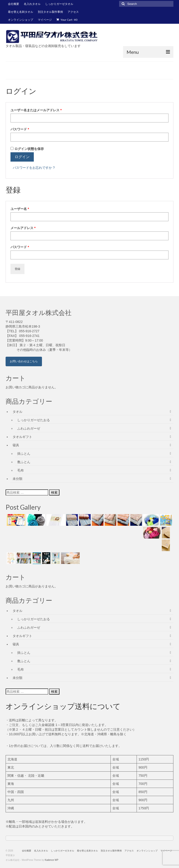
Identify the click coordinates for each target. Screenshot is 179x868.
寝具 (16, 445)
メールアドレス (24, 228)
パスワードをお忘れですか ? (34, 168)
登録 (17, 269)
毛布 (21, 470)
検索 (54, 492)
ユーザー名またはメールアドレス (38, 110)
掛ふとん (24, 454)
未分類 (17, 479)
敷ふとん (24, 462)
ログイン (22, 157)
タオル (17, 412)
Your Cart (67, 20)
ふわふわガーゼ (29, 428)
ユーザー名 (21, 209)
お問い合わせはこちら (24, 361)
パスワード (21, 129)
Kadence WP (52, 860)
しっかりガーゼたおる (34, 420)
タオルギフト (22, 437)
